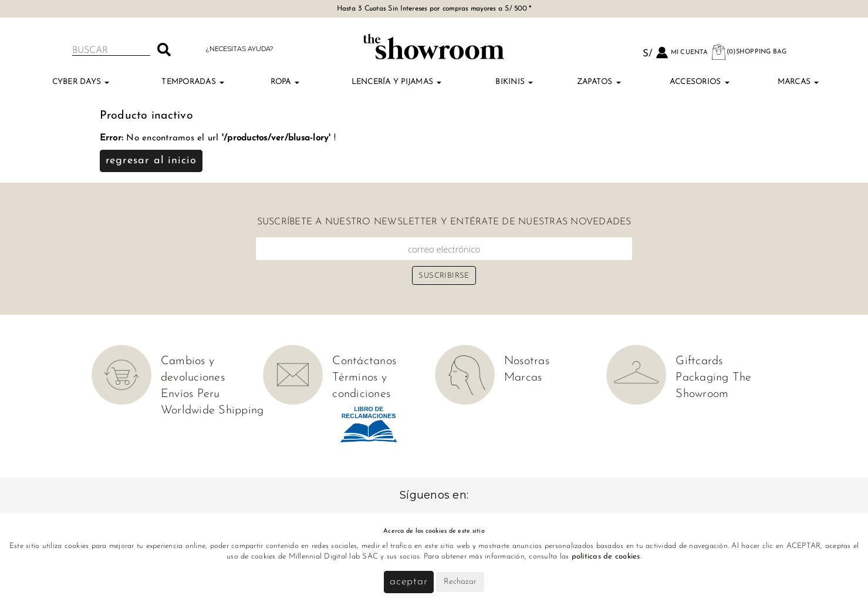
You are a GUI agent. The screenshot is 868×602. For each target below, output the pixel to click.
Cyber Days (81, 82)
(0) (749, 52)
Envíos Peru (190, 394)
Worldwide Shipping (212, 411)
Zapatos (599, 82)
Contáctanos (364, 361)
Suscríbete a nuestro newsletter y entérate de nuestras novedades (444, 222)
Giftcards (699, 361)
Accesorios (700, 82)
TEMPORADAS (193, 82)
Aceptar (409, 582)
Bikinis (514, 82)
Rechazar (460, 582)
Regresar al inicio (151, 161)
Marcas (798, 82)
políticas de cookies (606, 556)
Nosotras (527, 361)
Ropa (285, 82)
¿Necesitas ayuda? (239, 49)
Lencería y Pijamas (397, 82)
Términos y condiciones (361, 386)
